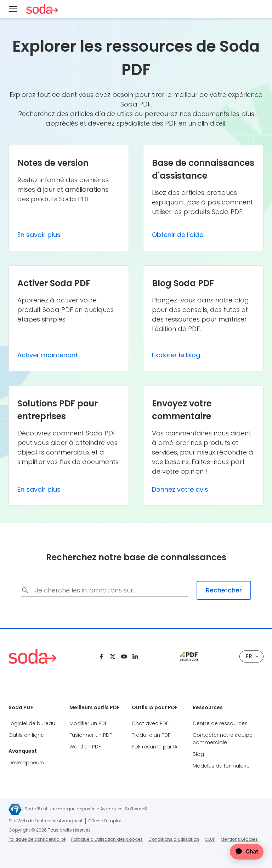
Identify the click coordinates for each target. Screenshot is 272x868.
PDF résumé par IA (155, 747)
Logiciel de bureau (32, 723)
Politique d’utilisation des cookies (107, 839)
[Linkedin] (135, 656)
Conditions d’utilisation (174, 839)
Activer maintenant (48, 355)
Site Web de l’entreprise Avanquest (46, 821)
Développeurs (26, 763)
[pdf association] (189, 656)
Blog (198, 754)
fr (252, 656)
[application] (242, 852)
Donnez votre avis (180, 489)
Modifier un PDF (88, 723)
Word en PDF (85, 747)
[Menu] (13, 9)
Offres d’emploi (104, 821)
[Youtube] (124, 656)
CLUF (210, 839)
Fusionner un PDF (91, 735)
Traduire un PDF (151, 735)
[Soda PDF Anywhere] (42, 9)
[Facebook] (101, 656)
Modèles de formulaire (221, 766)
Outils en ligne (26, 735)
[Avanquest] (15, 809)
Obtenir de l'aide (178, 235)
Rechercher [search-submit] (224, 590)
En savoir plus (39, 235)
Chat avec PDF (150, 723)
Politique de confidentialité (37, 839)
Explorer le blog (176, 355)
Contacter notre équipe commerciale (223, 739)
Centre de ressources (220, 723)
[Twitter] (113, 656)
